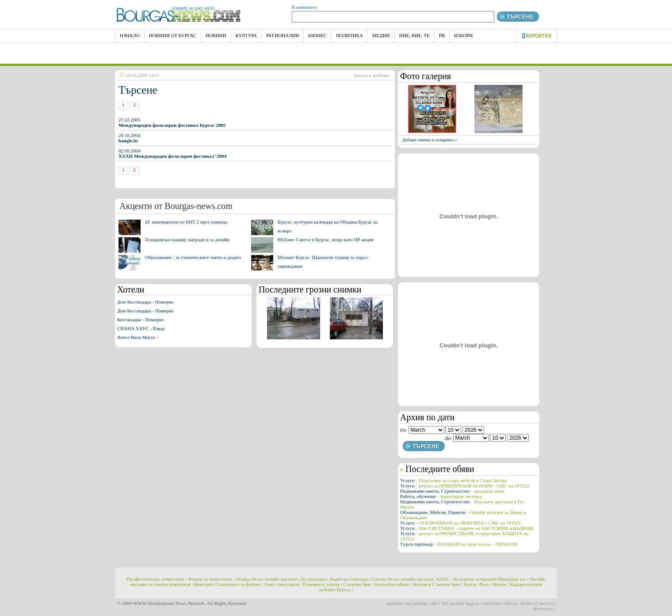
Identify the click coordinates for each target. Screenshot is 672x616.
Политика (349, 35)
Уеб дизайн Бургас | (461, 603)
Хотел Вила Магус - (138, 337)
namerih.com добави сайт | (413, 603)
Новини (216, 35)
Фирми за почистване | (211, 579)
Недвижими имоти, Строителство (452, 491)
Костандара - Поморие (140, 319)
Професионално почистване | (157, 579)
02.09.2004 (172, 153)
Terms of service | (538, 603)
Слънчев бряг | (358, 584)
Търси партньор (459, 544)
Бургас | (501, 584)
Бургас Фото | (478, 584)
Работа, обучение (441, 496)
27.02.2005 (172, 122)
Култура (246, 35)
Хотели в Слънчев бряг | (437, 584)
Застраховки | (315, 579)
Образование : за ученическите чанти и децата (193, 257)
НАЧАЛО (130, 35)
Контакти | (544, 608)
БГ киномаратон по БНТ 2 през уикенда (186, 222)
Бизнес (317, 35)
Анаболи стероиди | (350, 579)
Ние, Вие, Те (414, 35)
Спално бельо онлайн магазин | (403, 579)
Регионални (283, 35)
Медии (381, 35)
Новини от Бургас (173, 35)
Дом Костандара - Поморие (145, 302)
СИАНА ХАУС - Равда (141, 328)
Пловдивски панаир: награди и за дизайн (187, 240)
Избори (463, 35)
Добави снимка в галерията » (430, 140)
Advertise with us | (501, 603)
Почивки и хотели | (323, 584)
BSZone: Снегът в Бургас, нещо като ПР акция (326, 240)
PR (442, 35)
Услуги (453, 480)
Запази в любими (371, 75)
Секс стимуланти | (283, 584)
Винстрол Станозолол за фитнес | (229, 584)
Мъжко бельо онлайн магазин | (267, 579)
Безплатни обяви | (393, 584)
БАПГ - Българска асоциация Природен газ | (483, 579)
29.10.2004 (130, 138)
